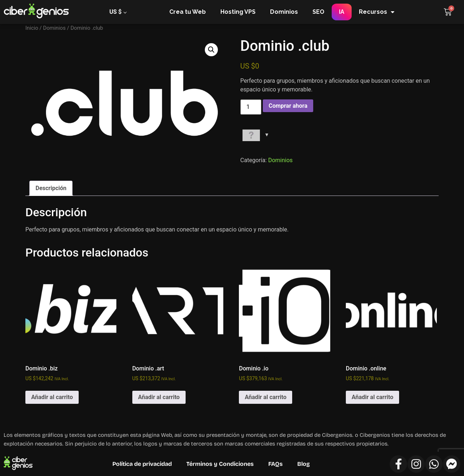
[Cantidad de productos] (251, 107)
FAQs (275, 464)
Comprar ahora (288, 106)
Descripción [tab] (51, 188)
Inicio (32, 28)
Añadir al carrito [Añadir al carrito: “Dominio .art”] (159, 397)
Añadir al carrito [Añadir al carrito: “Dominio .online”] (372, 397)
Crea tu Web (188, 12)
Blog (304, 464)
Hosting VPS (238, 12)
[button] (211, 50)
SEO (318, 12)
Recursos (377, 12)
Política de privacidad (142, 464)
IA (342, 12)
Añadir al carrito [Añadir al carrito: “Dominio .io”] (266, 397)
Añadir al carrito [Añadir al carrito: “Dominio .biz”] (52, 397)
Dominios (284, 12)
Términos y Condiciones (220, 464)
